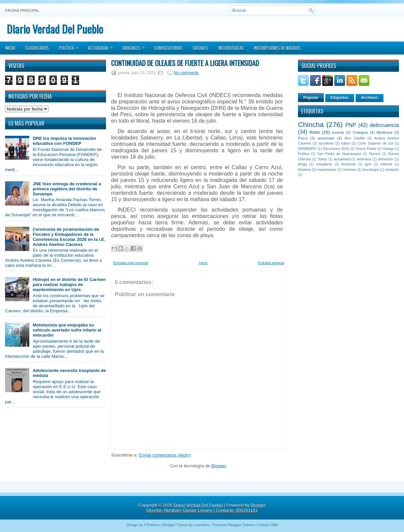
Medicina (384, 132)
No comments (186, 73)
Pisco (303, 138)
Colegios (360, 132)
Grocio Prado (366, 149)
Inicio (10, 48)
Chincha (311, 124)
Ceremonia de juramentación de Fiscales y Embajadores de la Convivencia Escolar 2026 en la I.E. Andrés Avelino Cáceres (69, 237)
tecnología (371, 170)
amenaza (364, 159)
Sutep (322, 159)
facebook (348, 164)
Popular (311, 98)
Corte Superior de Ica (375, 143)
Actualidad (103, 46)
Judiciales (136, 46)
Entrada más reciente (131, 263)
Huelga (388, 149)
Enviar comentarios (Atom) (165, 455)
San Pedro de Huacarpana (339, 154)
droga (302, 164)
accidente (326, 143)
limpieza (304, 170)
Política (71, 46)
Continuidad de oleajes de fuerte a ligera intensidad (185, 63)
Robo (315, 132)
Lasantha (201, 525)
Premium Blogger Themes (234, 525)
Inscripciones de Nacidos (277, 48)
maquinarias (327, 170)
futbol (346, 143)
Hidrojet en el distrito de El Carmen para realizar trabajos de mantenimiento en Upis (69, 285)
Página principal (22, 10)
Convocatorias (168, 48)
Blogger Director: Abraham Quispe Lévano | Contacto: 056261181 (206, 508)
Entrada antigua (271, 263)
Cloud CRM (268, 525)
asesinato (326, 138)
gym (368, 164)
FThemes (152, 525)
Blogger (219, 466)
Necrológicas (231, 48)
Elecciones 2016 (336, 149)
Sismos (374, 154)
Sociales (200, 48)
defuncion (386, 159)
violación (392, 170)
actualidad (342, 159)
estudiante (324, 164)
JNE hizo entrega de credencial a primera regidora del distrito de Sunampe (67, 189)
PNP (351, 125)
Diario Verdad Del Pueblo (55, 29)
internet (386, 164)
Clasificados (37, 48)
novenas (350, 170)
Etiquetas (340, 98)
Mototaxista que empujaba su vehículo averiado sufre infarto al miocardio (67, 330)
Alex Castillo (355, 138)
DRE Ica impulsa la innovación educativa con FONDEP (64, 141)
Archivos (369, 98)
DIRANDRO (307, 149)
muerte (338, 132)
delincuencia (384, 125)
